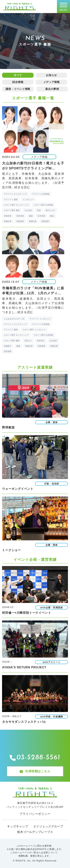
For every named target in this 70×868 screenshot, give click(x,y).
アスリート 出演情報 (41, 194)
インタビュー (28, 200)
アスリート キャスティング (15, 194)
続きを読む (22, 187)
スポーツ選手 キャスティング (16, 205)
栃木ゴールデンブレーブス (35, 832)
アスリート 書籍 (11, 200)
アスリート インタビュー (40, 319)
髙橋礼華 (33, 221)
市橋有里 (8, 216)
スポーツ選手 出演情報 (43, 205)
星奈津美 (20, 216)
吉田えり (28, 341)
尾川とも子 (50, 210)
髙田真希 (45, 221)
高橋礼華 (8, 221)
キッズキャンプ (18, 826)
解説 (52, 216)
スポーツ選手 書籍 (12, 210)
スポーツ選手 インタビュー (34, 330)
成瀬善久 (8, 346)
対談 (39, 210)
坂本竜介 (41, 341)
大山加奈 (28, 210)
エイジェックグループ (48, 826)
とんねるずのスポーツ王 (14, 319)
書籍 (31, 216)
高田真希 (20, 221)
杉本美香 (41, 216)
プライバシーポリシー (35, 814)
